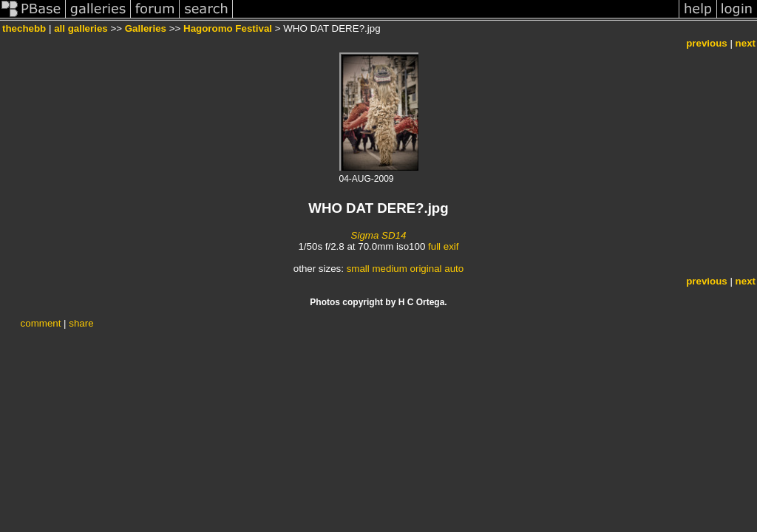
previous (707, 43)
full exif (443, 246)
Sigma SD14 (379, 235)
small (358, 269)
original (426, 269)
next (746, 43)
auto (454, 269)
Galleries (146, 28)
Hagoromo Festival (228, 28)
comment (41, 323)
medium (389, 269)
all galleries (81, 28)
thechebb (24, 28)
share (81, 323)
